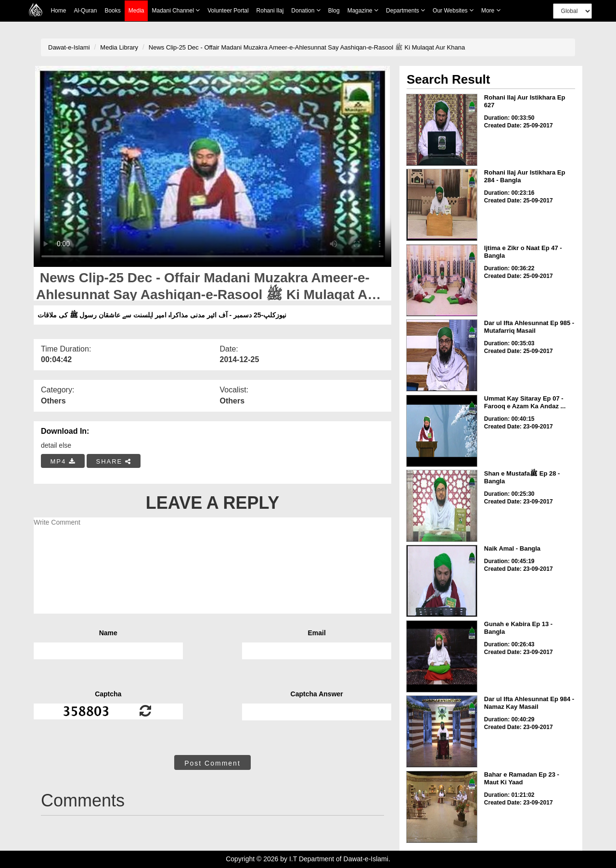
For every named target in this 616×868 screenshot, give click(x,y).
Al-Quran (85, 11)
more (491, 10)
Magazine (363, 10)
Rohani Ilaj (270, 11)
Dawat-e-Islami (69, 47)
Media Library (119, 47)
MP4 (63, 461)
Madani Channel (176, 10)
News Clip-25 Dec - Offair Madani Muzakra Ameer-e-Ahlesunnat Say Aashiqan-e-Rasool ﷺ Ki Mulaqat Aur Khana (307, 47)
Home (58, 11)
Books (112, 11)
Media (136, 11)
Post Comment (212, 763)
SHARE (113, 461)
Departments (405, 10)
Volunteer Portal (228, 11)
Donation (306, 10)
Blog (334, 11)
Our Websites (453, 10)
